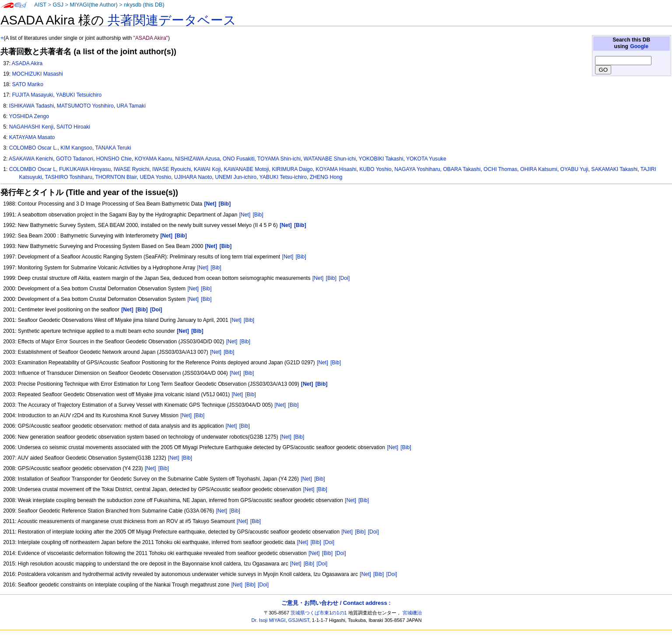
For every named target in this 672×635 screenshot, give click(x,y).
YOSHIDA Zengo (29, 116)
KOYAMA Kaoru (154, 159)
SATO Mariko (27, 84)
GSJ (58, 5)
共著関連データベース (172, 20)
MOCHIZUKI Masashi (37, 74)
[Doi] (344, 278)
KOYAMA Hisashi (336, 169)
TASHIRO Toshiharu (69, 177)
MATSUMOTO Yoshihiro (85, 106)
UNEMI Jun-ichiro (236, 177)
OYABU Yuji (574, 169)
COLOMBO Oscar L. (33, 148)
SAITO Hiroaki (73, 127)
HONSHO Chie (114, 159)
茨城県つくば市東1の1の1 (319, 613)
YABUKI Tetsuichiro (79, 95)
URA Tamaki (131, 106)
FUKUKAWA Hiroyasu (85, 169)
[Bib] (258, 215)
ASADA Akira (27, 63)
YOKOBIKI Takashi (381, 159)
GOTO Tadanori (75, 159)
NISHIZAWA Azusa (197, 159)
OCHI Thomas (500, 169)
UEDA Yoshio (155, 177)
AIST (40, 5)
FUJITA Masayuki (32, 95)
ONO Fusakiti (239, 159)
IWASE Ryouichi (171, 169)
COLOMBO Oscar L (33, 169)
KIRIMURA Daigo (292, 169)
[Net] (245, 215)
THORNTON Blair (116, 177)
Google (639, 46)
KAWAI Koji (207, 169)
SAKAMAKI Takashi (614, 169)
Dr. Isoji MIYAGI (269, 620)
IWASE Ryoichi (132, 169)
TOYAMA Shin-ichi (279, 159)
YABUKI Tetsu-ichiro (283, 177)
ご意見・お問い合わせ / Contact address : (336, 603)
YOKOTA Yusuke (426, 159)
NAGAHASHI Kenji (31, 127)
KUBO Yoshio (376, 169)
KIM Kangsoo (76, 148)
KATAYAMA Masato (32, 137)
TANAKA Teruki (113, 148)
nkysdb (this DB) (144, 5)
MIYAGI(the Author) (93, 5)
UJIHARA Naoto (193, 177)
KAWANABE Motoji (246, 169)
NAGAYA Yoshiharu (417, 169)
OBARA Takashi (462, 169)
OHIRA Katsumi (539, 169)
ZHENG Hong (326, 177)
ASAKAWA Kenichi (31, 159)
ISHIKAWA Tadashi (31, 106)
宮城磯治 (412, 613)
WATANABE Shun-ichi (330, 159)
